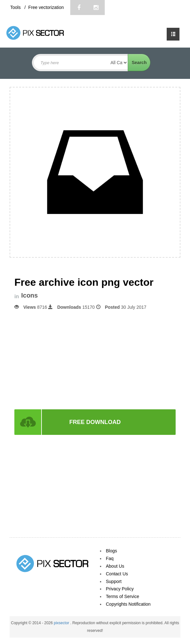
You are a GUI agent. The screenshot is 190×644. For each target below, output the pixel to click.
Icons (29, 295)
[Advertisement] (95, 359)
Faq (110, 558)
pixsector (62, 623)
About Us (115, 566)
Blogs (112, 551)
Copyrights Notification (128, 604)
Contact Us (117, 574)
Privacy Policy (120, 589)
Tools (16, 7)
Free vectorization (46, 7)
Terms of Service (123, 596)
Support (114, 581)
